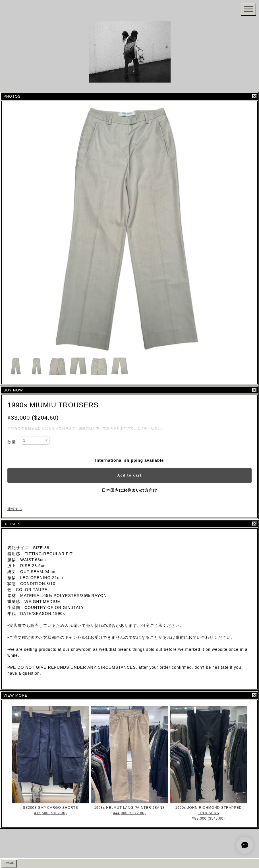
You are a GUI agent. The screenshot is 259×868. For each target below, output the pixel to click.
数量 (12, 442)
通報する (15, 509)
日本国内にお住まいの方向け (129, 490)
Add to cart (129, 475)
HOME (9, 863)
